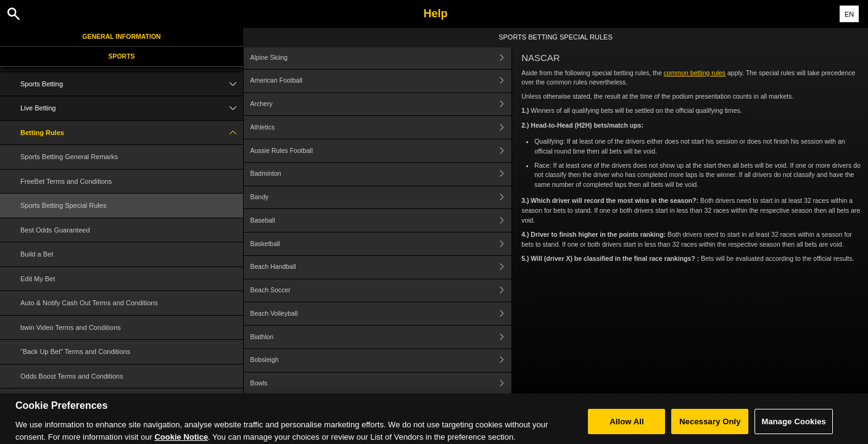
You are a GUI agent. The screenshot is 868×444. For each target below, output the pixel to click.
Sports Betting (132, 84)
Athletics (381, 127)
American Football (381, 81)
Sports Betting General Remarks (69, 157)
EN (849, 14)
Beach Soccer (381, 291)
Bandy (381, 198)
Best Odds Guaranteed (55, 230)
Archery (381, 105)
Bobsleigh (381, 360)
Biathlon (381, 337)
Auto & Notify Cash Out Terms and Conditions (89, 303)
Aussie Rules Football (381, 151)
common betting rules (695, 73)
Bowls (381, 384)
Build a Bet (37, 254)
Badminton (381, 174)
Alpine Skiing (381, 58)
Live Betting (132, 108)
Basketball (381, 244)
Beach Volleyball (381, 314)
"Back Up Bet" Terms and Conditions (75, 351)
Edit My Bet (38, 279)
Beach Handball (381, 267)
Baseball (381, 220)
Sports (121, 56)
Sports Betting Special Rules (63, 205)
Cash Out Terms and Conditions (68, 400)
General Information (121, 36)
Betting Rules (132, 133)
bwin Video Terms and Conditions (71, 327)
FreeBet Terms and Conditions (66, 181)
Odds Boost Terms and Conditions (72, 376)
